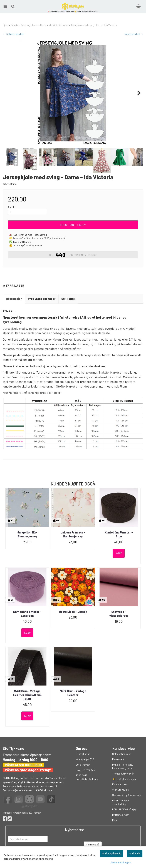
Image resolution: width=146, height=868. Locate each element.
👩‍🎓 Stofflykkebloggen (124, 779)
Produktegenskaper (42, 299)
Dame (43, 25)
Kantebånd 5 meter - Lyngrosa (27, 614)
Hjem (5, 25)
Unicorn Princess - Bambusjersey (73, 534)
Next (137, 93)
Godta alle (135, 853)
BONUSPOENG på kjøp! (125, 809)
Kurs (115, 820)
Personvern (118, 759)
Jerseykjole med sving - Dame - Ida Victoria (94, 25)
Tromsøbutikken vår (123, 774)
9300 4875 (82, 775)
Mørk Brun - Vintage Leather (73, 693)
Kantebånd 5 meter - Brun (119, 534)
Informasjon (14, 299)
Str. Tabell (68, 299)
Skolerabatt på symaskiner (127, 795)
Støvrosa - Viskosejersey (119, 614)
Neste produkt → (134, 34)
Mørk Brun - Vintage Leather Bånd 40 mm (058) (27, 695)
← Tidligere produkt (13, 34)
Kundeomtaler (120, 784)
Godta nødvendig (112, 853)
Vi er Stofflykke (120, 790)
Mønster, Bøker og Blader (24, 25)
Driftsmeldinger (121, 815)
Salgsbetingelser (121, 754)
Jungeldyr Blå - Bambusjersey (27, 534)
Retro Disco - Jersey (73, 612)
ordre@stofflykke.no (87, 779)
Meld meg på (93, 844)
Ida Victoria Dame (58, 25)
